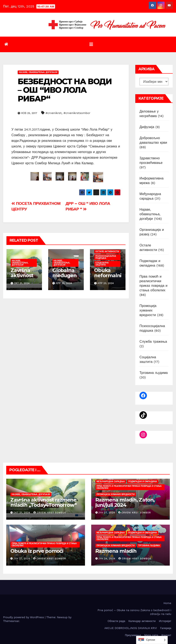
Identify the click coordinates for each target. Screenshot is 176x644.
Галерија (166, 628)
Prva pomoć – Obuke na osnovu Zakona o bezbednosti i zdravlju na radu (134, 612)
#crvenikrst (54, 113)
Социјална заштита (102, 264)
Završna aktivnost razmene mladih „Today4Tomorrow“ (43, 502)
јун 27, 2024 (107, 513)
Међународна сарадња (111, 481)
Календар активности (142, 621)
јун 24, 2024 (107, 559)
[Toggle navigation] (91, 44)
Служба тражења (153, 342)
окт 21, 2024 (22, 513)
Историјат (165, 621)
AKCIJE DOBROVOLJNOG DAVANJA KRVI (131, 628)
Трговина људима (154, 373)
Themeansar (11, 621)
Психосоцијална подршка (106, 257)
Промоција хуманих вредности (148, 310)
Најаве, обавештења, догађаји (38, 72)
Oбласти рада (116, 621)
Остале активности (107, 252)
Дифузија (147, 127)
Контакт (166, 635)
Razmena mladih (116, 551)
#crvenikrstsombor (77, 113)
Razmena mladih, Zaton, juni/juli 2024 (125, 502)
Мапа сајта (151, 635)
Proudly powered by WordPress (24, 617)
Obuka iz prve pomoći (37, 551)
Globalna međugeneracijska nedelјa (65, 278)
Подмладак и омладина (143, 481)
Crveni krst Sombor (50, 513)
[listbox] (152, 640)
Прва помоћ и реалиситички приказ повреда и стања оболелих (129, 487)
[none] (152, 640)
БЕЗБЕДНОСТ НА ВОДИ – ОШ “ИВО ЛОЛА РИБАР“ (65, 90)
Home (167, 603)
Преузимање (133, 635)
